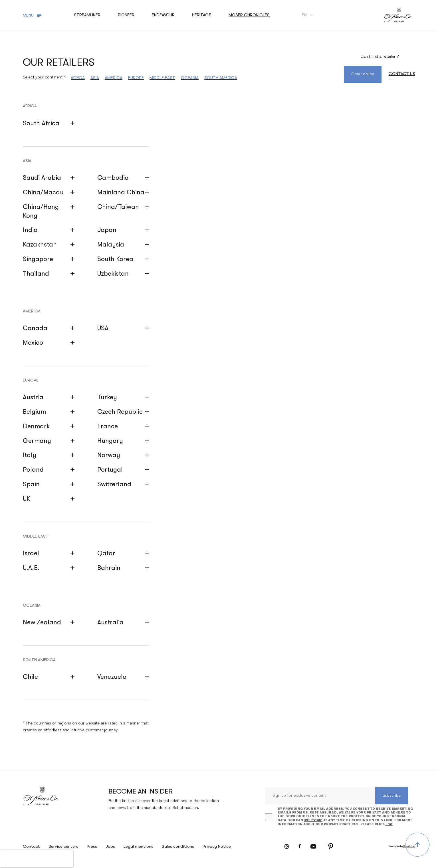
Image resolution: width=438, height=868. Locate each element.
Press (92, 846)
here (389, 824)
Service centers (63, 846)
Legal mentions (138, 846)
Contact (31, 846)
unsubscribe (313, 820)
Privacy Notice (217, 846)
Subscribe (392, 796)
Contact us (402, 74)
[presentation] (37, 859)
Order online (363, 74)
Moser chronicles (249, 15)
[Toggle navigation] (33, 15)
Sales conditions (178, 846)
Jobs (110, 846)
